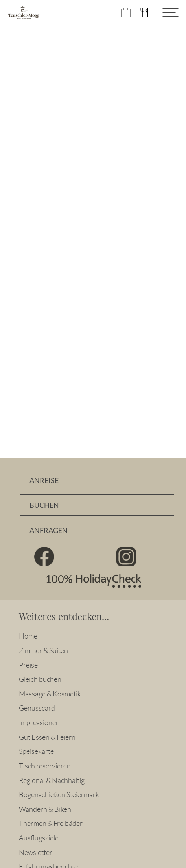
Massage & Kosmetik (50, 694)
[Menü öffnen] (164, 13)
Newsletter (36, 852)
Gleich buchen (40, 679)
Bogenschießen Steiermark (59, 794)
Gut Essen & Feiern (47, 737)
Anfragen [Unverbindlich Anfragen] (49, 530)
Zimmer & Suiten (43, 650)
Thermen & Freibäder (51, 823)
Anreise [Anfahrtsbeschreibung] (44, 480)
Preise (28, 665)
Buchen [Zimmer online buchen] (44, 505)
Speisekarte (36, 751)
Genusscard (37, 708)
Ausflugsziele (39, 838)
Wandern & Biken (45, 809)
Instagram (126, 557)
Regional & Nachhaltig (52, 780)
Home (28, 636)
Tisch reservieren (45, 766)
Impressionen (39, 722)
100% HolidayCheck (93, 581)
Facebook (44, 557)
